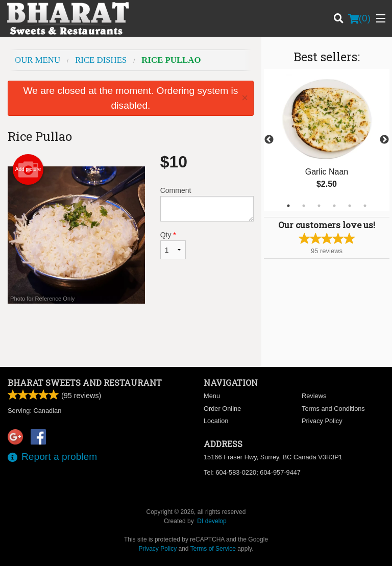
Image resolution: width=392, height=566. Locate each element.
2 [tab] (304, 206)
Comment (207, 204)
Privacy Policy (322, 421)
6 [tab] (365, 206)
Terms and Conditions (333, 409)
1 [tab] (288, 206)
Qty (173, 245)
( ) (359, 18)
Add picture (28, 169)
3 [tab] (319, 206)
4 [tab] (334, 206)
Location (216, 421)
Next (384, 140)
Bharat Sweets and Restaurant (85, 383)
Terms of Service (213, 549)
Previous (269, 140)
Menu (212, 396)
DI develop (212, 521)
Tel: (252, 472)
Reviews (314, 396)
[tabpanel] (327, 140)
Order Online (222, 409)
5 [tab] (350, 206)
